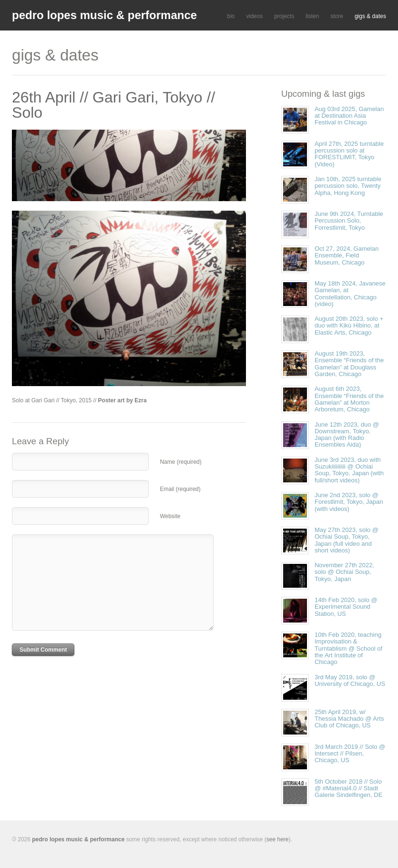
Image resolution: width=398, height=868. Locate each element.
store (337, 16)
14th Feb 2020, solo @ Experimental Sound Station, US (346, 607)
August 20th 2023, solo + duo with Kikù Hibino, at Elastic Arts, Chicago (349, 326)
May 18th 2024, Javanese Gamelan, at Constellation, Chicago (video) (350, 294)
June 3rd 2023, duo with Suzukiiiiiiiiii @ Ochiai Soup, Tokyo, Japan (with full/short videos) (349, 470)
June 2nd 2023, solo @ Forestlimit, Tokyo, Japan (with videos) (349, 502)
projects (284, 16)
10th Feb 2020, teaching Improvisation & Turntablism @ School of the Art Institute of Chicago (348, 648)
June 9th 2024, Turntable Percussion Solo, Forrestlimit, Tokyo (349, 221)
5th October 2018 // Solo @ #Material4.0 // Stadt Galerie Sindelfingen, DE (348, 788)
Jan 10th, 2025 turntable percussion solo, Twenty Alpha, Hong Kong (348, 186)
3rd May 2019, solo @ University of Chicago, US (350, 680)
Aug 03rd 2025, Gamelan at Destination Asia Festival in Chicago (349, 116)
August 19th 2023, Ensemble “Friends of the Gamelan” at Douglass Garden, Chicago (349, 364)
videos (254, 16)
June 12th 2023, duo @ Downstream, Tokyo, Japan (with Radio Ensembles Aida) (347, 435)
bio (231, 16)
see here (278, 839)
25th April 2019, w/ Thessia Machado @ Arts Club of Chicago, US (349, 719)
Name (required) (180, 462)
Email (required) (180, 489)
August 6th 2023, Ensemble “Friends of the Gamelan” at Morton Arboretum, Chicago (349, 399)
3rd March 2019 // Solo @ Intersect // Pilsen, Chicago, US (350, 754)
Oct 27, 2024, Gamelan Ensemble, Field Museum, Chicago (347, 255)
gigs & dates (370, 16)
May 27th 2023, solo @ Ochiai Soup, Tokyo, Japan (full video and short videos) (347, 540)
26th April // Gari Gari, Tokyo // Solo (113, 105)
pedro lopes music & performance (104, 15)
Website (170, 516)
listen (312, 16)
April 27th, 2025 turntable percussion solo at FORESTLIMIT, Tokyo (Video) (349, 154)
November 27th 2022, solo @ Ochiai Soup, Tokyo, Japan (344, 572)
